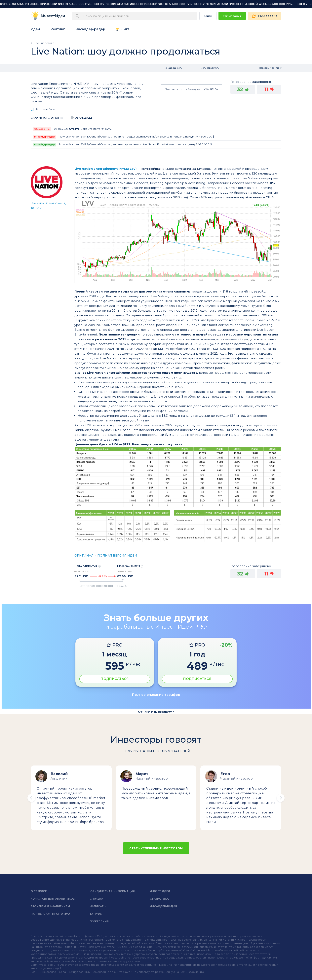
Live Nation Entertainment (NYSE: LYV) (105, 169)
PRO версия (268, 16)
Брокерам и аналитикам (50, 906)
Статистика (159, 899)
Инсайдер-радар (90, 29)
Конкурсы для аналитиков (53, 899)
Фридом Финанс (47, 118)
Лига (125, 29)
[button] (31, 798)
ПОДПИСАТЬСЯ (115, 679)
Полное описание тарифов (156, 695)
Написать (98, 906)
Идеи (35, 29)
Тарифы (96, 914)
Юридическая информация (112, 891)
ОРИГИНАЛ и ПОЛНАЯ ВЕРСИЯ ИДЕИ (106, 555)
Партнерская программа (50, 914)
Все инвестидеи (45, 43)
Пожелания (99, 921)
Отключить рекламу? (156, 712)
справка (96, 899)
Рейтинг (58, 29)
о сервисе (39, 891)
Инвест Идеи (160, 891)
